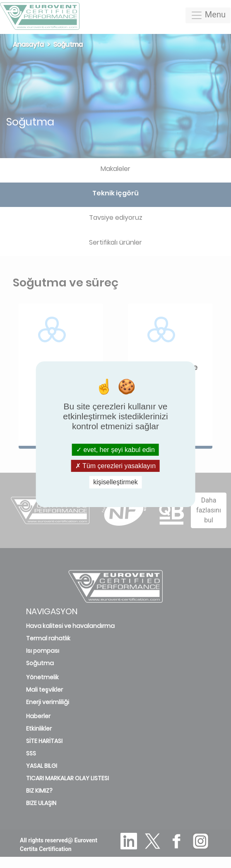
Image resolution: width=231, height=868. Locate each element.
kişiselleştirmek (115, 482)
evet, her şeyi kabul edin (115, 450)
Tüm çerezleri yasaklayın (115, 466)
